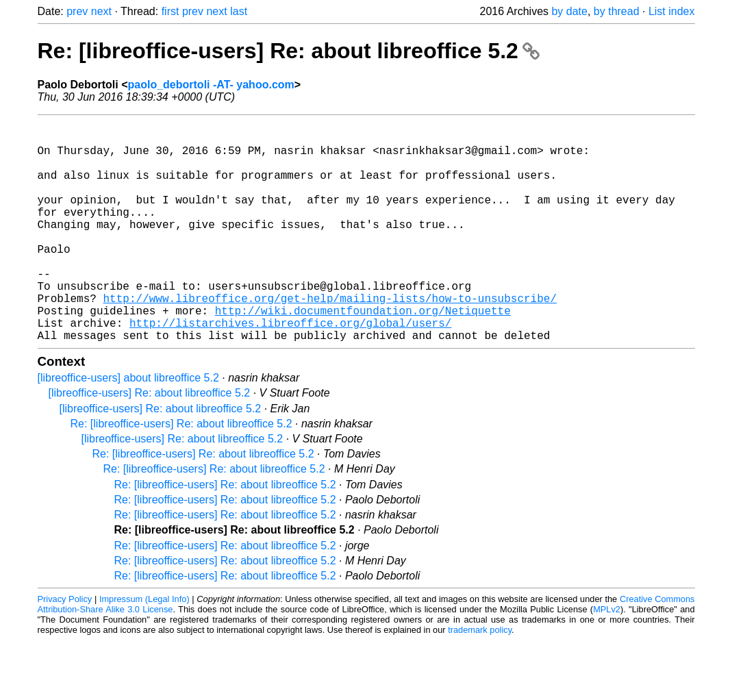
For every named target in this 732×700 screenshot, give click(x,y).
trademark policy (480, 679)
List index (672, 11)
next (101, 11)
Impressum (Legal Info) (144, 648)
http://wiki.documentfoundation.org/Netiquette (363, 354)
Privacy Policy (65, 648)
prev (77, 11)
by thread (617, 11)
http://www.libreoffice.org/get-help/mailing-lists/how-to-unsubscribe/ (330, 339)
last (239, 11)
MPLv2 (607, 659)
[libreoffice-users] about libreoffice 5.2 (128, 427)
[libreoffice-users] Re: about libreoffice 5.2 (150, 442)
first (171, 11)
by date (569, 11)
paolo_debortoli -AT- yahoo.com (211, 85)
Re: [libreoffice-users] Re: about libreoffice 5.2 (289, 51)
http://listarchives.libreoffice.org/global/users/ (290, 369)
